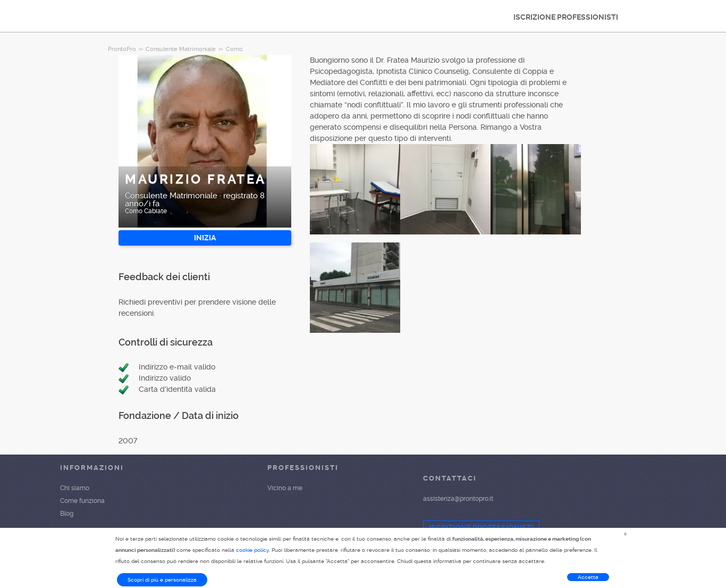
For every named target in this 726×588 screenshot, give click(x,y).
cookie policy (252, 550)
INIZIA (205, 238)
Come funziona (82, 501)
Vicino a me (285, 488)
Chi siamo (75, 488)
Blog (67, 514)
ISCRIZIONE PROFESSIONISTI (566, 17)
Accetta (588, 577)
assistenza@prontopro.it (458, 499)
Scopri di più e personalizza (162, 580)
